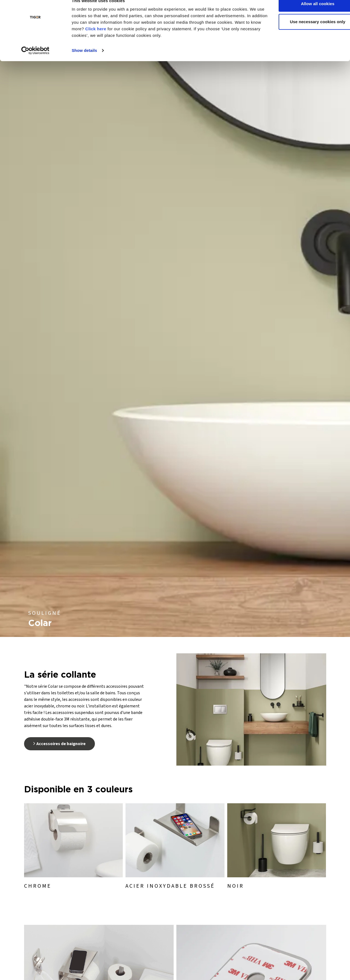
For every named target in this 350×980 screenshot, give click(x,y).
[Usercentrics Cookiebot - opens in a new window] (35, 61)
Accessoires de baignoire (59, 744)
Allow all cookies (304, 14)
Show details (84, 61)
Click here (123, 39)
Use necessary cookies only (304, 32)
